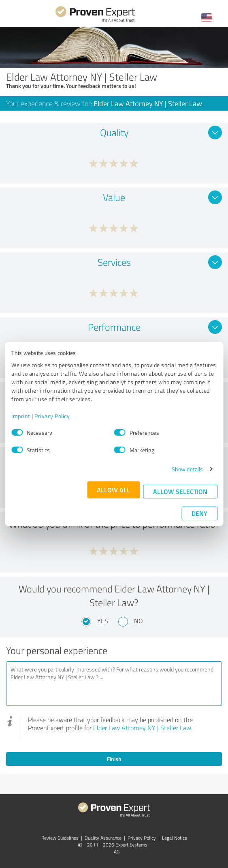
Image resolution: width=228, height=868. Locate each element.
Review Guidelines (60, 838)
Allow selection (180, 491)
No (139, 621)
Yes (103, 621)
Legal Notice (175, 838)
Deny (199, 513)
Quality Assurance (103, 838)
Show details (187, 469)
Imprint (21, 416)
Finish (114, 759)
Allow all (113, 490)
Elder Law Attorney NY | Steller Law (142, 728)
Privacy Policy (52, 416)
